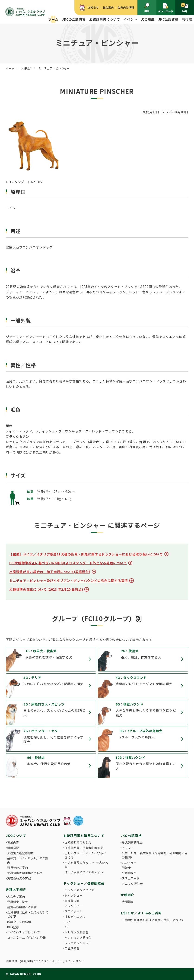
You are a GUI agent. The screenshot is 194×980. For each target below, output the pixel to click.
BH (67, 927)
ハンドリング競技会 (78, 938)
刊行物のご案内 (18, 868)
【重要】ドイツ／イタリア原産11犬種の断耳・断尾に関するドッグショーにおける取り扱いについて (86, 554)
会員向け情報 (126, 7)
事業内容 (13, 842)
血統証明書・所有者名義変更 (84, 848)
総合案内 (108, 7)
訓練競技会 (72, 901)
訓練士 (126, 868)
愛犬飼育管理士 (132, 842)
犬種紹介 (128, 902)
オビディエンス (75, 917)
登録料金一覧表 (18, 902)
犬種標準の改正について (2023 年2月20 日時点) (46, 589)
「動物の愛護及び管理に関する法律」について (153, 920)
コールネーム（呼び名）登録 (26, 938)
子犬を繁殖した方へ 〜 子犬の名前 (86, 865)
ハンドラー (129, 863)
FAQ (185, 8)
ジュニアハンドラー (78, 943)
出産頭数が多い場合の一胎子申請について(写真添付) (50, 572)
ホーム (53, 19)
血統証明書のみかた (78, 842)
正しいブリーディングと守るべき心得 (85, 855)
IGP (67, 922)
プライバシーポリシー (49, 961)
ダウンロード (166, 8)
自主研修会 (72, 948)
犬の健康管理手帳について (25, 873)
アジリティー (73, 906)
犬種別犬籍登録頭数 (21, 853)
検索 (147, 8)
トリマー (128, 848)
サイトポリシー (75, 961)
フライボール (74, 911)
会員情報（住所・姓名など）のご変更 (28, 914)
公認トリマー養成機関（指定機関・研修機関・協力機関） (155, 855)
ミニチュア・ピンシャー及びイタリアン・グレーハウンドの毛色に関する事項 (69, 580)
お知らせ (94, 7)
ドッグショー (74, 895)
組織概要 (13, 848)
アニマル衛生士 (132, 884)
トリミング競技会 (76, 932)
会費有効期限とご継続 (22, 907)
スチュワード (131, 878)
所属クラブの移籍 (19, 922)
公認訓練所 (129, 873)
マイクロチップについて (24, 932)
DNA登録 (13, 927)
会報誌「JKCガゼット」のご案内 (28, 860)
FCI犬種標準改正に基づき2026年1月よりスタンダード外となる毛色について (68, 563)
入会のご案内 (16, 896)
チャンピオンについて (80, 890)
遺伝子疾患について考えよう (84, 872)
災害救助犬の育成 (19, 878)
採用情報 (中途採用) (20, 961)
